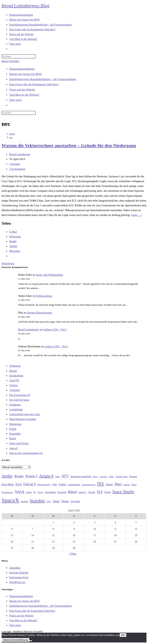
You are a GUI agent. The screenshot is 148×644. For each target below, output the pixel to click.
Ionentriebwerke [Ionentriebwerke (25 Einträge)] (89, 485)
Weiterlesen (8, 263)
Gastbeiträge (16, 410)
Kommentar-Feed (19, 577)
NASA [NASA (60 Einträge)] (19, 492)
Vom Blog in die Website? (24, 95)
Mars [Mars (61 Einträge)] (118, 484)
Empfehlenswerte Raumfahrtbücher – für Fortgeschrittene (43, 79)
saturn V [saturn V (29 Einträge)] (83, 492)
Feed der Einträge (19, 573)
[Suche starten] (38, 114)
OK (123, 635)
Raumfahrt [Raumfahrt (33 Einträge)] (50, 492)
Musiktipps (15, 424)
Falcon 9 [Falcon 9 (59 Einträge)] (29, 484)
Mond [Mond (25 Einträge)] (134, 485)
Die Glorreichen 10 (20, 395)
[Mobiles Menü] (10, 61)
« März (73, 554)
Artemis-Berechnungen (39, 313)
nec (11, 137)
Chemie (13, 385)
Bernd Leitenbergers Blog (26, 6)
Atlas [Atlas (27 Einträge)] (58, 477)
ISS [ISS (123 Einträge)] (100, 484)
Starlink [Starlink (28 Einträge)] (24, 501)
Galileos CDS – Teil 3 (55, 330)
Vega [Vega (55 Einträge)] (56, 501)
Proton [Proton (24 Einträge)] (40, 492)
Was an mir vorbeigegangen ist (26, 453)
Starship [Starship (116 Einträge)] (37, 501)
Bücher (13, 371)
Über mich (15, 100)
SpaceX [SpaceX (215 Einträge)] (10, 500)
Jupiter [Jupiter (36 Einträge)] (109, 484)
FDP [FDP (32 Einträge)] (55, 484)
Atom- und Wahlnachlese (49, 275)
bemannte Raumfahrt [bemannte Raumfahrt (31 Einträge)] (81, 476)
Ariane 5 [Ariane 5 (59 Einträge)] (31, 476)
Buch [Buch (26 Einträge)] (95, 476)
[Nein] (31, 641)
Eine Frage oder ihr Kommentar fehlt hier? (34, 84)
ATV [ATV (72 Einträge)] (65, 476)
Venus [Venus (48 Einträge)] (65, 501)
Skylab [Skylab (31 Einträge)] (92, 492)
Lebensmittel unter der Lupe (25, 414)
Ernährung (15, 405)
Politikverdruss (44, 296)
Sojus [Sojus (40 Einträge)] (107, 492)
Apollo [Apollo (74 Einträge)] (7, 476)
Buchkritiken (16, 376)
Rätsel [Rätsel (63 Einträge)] (72, 492)
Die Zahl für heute (19, 400)
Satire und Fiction (19, 443)
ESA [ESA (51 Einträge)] (18, 484)
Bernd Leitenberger (20, 154)
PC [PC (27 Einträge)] (35, 492)
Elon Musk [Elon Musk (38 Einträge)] (8, 484)
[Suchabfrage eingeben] (19, 56)
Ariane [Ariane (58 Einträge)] (19, 476)
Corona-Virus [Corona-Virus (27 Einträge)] (122, 477)
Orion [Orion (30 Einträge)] (29, 492)
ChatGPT (14, 381)
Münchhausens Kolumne (23, 419)
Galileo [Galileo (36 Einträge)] (63, 484)
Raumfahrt (15, 434)
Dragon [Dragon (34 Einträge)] (133, 476)
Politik (13, 429)
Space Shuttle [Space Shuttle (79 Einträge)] (123, 492)
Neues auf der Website (22, 90)
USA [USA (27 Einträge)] (49, 502)
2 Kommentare (17, 169)
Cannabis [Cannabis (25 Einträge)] (103, 476)
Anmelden (15, 568)
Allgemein (15, 366)
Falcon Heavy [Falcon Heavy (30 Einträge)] (44, 485)
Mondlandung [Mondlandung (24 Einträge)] (7, 492)
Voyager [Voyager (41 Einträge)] (75, 501)
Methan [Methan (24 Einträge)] (127, 485)
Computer (15, 164)
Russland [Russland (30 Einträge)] (62, 492)
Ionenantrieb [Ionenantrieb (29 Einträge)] (74, 485)
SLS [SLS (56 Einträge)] (100, 492)
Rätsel (13, 439)
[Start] (12, 134)
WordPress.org (17, 582)
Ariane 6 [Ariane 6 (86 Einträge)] (46, 476)
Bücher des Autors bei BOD (25, 74)
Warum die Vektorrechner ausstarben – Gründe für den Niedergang (69, 145)
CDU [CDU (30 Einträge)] (111, 476)
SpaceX (13, 448)
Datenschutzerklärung (22, 69)
